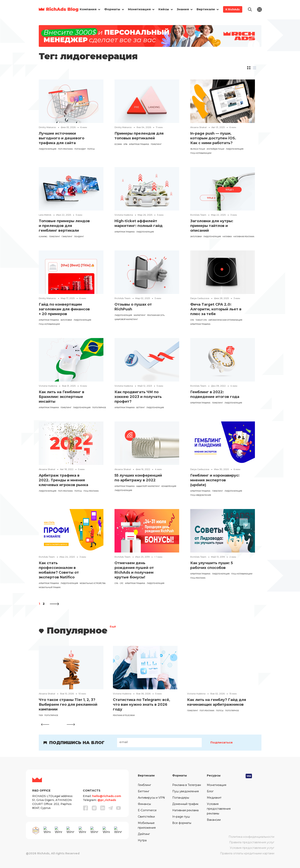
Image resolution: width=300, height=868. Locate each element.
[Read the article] (71, 101)
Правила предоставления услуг (252, 842)
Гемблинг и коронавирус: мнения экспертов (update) (215, 480)
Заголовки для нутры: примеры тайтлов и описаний (212, 226)
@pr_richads (107, 800)
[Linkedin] (103, 808)
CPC (122, 583)
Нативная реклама (244, 237)
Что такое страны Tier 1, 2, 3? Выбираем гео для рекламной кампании (68, 705)
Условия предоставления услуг (252, 848)
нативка (227, 237)
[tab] (249, 68)
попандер (80, 149)
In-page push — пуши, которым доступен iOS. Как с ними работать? (213, 138)
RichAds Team (198, 215)
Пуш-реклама (91, 491)
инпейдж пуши (215, 149)
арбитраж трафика (139, 144)
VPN (125, 144)
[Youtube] (118, 808)
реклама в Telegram (124, 715)
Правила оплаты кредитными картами (247, 853)
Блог (210, 791)
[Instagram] (94, 808)
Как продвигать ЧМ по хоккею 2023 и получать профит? (138, 397)
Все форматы (182, 823)
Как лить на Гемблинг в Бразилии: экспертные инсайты (62, 397)
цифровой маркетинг (126, 319)
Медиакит (214, 798)
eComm (118, 144)
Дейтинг (144, 834)
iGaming (43, 237)
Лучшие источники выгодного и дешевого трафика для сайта (62, 138)
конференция (169, 486)
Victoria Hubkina (124, 215)
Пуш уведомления (185, 791)
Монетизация (217, 785)
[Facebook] (86, 808)
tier (41, 715)
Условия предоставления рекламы (219, 809)
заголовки (196, 237)
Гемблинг (144, 785)
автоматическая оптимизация (225, 320)
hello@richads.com (107, 796)
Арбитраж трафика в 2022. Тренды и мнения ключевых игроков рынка (63, 480)
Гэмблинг (67, 237)
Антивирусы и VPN (151, 798)
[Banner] (150, 36)
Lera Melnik (45, 215)
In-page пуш (181, 817)
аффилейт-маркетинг (148, 486)
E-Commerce (147, 810)
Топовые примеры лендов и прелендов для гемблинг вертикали (64, 226)
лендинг (79, 237)
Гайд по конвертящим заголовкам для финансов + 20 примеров (64, 309)
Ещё (113, 627)
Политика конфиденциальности (251, 837)
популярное (99, 408)
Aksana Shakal (198, 127)
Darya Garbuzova (200, 298)
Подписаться (222, 742)
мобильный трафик (50, 587)
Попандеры (181, 798)
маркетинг (140, 315)
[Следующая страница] (54, 604)
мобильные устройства (93, 583)
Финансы (144, 804)
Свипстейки (146, 817)
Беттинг (141, 408)
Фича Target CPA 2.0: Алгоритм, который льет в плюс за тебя (216, 309)
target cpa (201, 320)
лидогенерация (48, 149)
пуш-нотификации (201, 153)
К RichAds (233, 9)
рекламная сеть (156, 315)
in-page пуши (198, 149)
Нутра (142, 840)
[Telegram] (111, 808)
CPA (192, 320)
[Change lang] (259, 9)
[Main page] (59, 9)
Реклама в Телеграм (187, 785)
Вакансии (214, 820)
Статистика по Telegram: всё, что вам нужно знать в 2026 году (141, 705)
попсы (91, 149)
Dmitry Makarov (47, 127)
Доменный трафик (185, 804)
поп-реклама (65, 149)
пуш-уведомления (201, 495)
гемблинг (156, 144)
